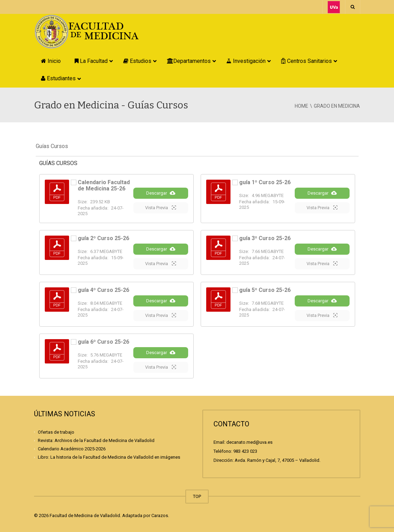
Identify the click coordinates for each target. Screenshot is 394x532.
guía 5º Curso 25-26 (265, 290)
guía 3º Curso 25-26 (265, 238)
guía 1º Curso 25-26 (265, 182)
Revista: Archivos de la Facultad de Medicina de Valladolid (96, 440)
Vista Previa (161, 207)
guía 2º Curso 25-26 (103, 238)
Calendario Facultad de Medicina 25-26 (104, 185)
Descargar (161, 193)
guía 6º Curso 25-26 (103, 342)
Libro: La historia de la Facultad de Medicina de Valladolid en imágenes (109, 457)
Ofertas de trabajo (56, 432)
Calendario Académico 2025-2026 (72, 449)
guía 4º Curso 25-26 (103, 290)
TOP (197, 496)
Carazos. (160, 515)
